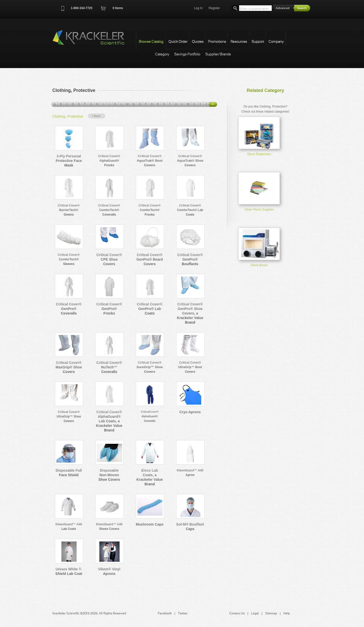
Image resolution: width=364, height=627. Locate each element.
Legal (255, 614)
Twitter (183, 614)
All (213, 104)
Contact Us (237, 614)
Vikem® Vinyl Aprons (109, 571)
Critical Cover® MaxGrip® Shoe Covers (69, 367)
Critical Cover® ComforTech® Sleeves (69, 259)
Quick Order (178, 42)
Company (276, 42)
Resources (239, 42)
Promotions (217, 42)
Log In (198, 8)
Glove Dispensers (259, 154)
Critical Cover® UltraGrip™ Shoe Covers (69, 416)
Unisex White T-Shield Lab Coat (69, 571)
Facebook (165, 614)
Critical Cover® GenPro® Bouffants (190, 259)
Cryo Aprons (190, 412)
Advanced (283, 8)
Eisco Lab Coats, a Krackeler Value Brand (150, 477)
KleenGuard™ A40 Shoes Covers (109, 527)
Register (214, 8)
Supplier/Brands (218, 55)
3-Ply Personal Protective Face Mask (69, 161)
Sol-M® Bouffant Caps (190, 527)
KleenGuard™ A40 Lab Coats (69, 527)
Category (162, 55)
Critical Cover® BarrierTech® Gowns (69, 210)
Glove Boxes (259, 265)
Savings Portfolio (187, 55)
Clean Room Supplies (259, 210)
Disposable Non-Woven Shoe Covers (109, 475)
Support (258, 42)
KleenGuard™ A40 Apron (190, 473)
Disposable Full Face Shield (69, 473)
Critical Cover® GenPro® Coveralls (69, 309)
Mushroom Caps (150, 524)
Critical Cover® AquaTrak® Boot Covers (150, 161)
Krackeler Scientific (94, 40)
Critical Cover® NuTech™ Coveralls (109, 367)
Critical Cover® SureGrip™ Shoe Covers (150, 367)
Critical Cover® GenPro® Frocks (109, 309)
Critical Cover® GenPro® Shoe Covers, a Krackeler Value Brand (190, 313)
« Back (97, 116)
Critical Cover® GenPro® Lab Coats (150, 309)
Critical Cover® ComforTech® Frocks (150, 210)
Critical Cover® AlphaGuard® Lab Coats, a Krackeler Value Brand (109, 421)
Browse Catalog (151, 42)
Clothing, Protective (68, 116)
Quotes (198, 42)
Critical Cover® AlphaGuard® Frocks (109, 161)
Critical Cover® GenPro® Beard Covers (150, 259)
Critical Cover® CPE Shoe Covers (109, 259)
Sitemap (271, 614)
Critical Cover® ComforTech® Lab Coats (190, 210)
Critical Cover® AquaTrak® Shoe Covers (190, 161)
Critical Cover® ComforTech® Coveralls (109, 210)
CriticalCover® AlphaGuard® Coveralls (150, 416)
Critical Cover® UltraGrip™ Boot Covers (190, 367)
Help (287, 614)
